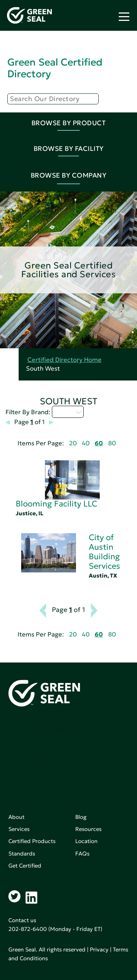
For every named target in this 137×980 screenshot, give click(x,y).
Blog (81, 817)
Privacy (99, 949)
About (16, 817)
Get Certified (25, 866)
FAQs (82, 853)
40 (86, 443)
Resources (88, 829)
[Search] (53, 99)
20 (73, 443)
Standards (22, 853)
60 (99, 443)
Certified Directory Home (64, 360)
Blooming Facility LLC (56, 504)
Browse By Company (69, 175)
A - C (68, 412)
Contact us (22, 920)
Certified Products (32, 841)
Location (86, 841)
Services (19, 829)
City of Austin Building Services (104, 552)
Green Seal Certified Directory (55, 68)
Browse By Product (69, 123)
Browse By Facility (69, 149)
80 (112, 443)
